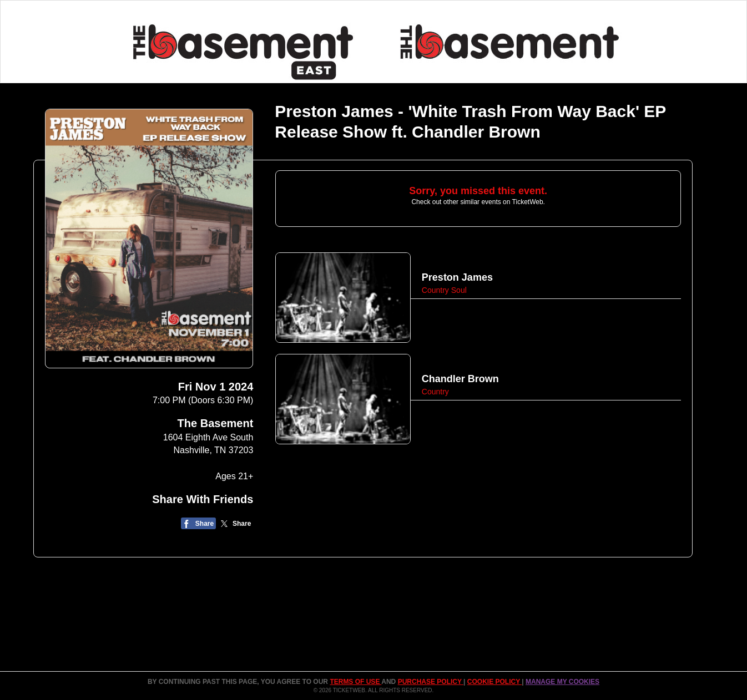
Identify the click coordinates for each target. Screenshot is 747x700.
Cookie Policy (494, 682)
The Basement (216, 423)
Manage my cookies (562, 682)
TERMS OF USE (355, 682)
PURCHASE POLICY (431, 682)
